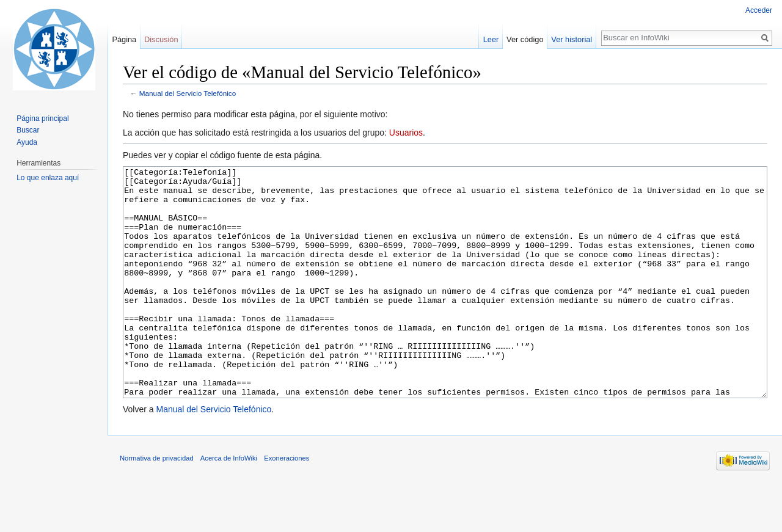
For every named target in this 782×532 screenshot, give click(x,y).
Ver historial (572, 39)
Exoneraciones (287, 504)
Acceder (759, 10)
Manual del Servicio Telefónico (188, 93)
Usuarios (406, 133)
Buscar (28, 130)
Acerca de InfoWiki (229, 504)
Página (124, 39)
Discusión (161, 39)
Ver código (525, 39)
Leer (491, 39)
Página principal (42, 118)
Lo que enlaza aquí (48, 178)
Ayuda (27, 142)
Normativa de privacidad (157, 504)
